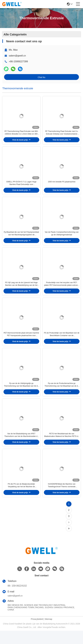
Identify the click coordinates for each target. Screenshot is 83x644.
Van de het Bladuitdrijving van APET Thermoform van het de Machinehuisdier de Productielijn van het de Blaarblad (21, 447)
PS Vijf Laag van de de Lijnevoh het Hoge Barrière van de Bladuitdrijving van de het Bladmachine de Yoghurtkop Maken (21, 291)
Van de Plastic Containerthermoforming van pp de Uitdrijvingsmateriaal (62, 238)
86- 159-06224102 (17, 599)
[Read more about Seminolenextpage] (69, 536)
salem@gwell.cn (17, 56)
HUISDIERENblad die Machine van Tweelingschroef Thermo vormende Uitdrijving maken (62, 499)
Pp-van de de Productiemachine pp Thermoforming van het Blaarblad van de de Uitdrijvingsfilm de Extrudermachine (62, 395)
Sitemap (48, 632)
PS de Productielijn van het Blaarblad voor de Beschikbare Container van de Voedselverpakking (62, 343)
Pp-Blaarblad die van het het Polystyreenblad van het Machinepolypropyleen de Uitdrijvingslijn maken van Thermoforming (21, 238)
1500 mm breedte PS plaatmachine (62, 185)
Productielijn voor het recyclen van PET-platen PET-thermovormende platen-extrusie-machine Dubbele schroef (62, 291)
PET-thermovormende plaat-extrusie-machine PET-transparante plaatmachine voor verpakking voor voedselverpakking (21, 343)
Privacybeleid (37, 632)
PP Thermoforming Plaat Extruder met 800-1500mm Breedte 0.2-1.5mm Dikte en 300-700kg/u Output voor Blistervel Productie (21, 134)
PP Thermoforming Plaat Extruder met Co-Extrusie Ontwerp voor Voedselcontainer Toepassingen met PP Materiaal (62, 134)
